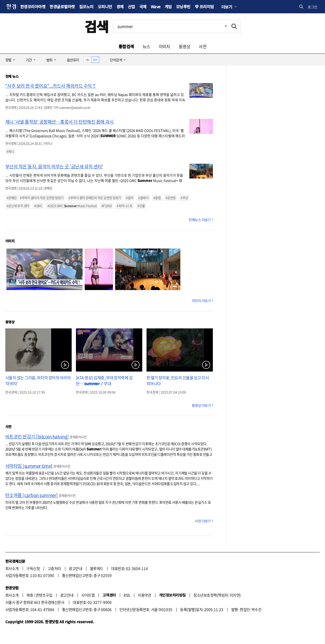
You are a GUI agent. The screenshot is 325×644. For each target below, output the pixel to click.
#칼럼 (157, 198)
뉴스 (146, 46)
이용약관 (144, 595)
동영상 (184, 46)
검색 (97, 26)
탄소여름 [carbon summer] (32, 495)
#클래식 (143, 198)
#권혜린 (12, 198)
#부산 (184, 198)
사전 (203, 46)
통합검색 (126, 46)
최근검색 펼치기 (222, 26)
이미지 (164, 46)
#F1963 (107, 206)
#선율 (141, 206)
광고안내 (75, 568)
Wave (156, 7)
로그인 (312, 7)
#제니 (10, 152)
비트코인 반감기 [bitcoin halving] (37, 436)
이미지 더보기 (201, 301)
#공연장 (171, 198)
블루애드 (97, 568)
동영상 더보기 (201, 405)
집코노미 (86, 7)
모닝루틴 (183, 7)
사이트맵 (88, 595)
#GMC (38, 206)
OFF (95, 60)
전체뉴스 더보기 (200, 220)
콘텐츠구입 (44, 595)
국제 (143, 7)
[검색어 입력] (170, 26)
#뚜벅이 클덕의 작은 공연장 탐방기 (42, 198)
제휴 (30, 595)
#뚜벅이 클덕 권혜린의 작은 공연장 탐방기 (95, 198)
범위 (49, 60)
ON (88, 60)
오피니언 (105, 7)
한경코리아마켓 (33, 7)
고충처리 (54, 568)
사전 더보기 (203, 521)
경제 (120, 7)
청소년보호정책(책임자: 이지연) (217, 595)
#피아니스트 (125, 206)
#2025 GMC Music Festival (72, 206)
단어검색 (116, 60)
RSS (127, 595)
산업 (131, 7)
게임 (168, 7)
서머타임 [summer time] (29, 466)
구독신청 (33, 568)
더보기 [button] (227, 7)
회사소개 (12, 568)
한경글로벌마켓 (62, 7)
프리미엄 (207, 7)
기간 (29, 60)
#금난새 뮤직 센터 (18, 206)
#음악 (130, 198)
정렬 (8, 60)
